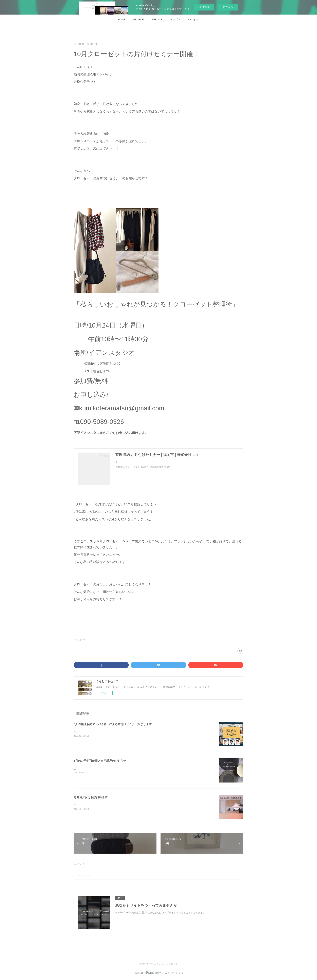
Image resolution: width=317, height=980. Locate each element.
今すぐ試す (204, 7)
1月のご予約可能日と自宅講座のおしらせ (100, 761)
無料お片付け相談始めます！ (92, 797)
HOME (122, 20)
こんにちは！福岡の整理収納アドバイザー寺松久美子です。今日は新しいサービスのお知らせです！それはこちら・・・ (139, 805)
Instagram (194, 20)
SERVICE (157, 20)
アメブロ (175, 20)
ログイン (228, 7)
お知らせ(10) (79, 640)
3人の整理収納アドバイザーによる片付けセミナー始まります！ (114, 724)
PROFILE (138, 20)
